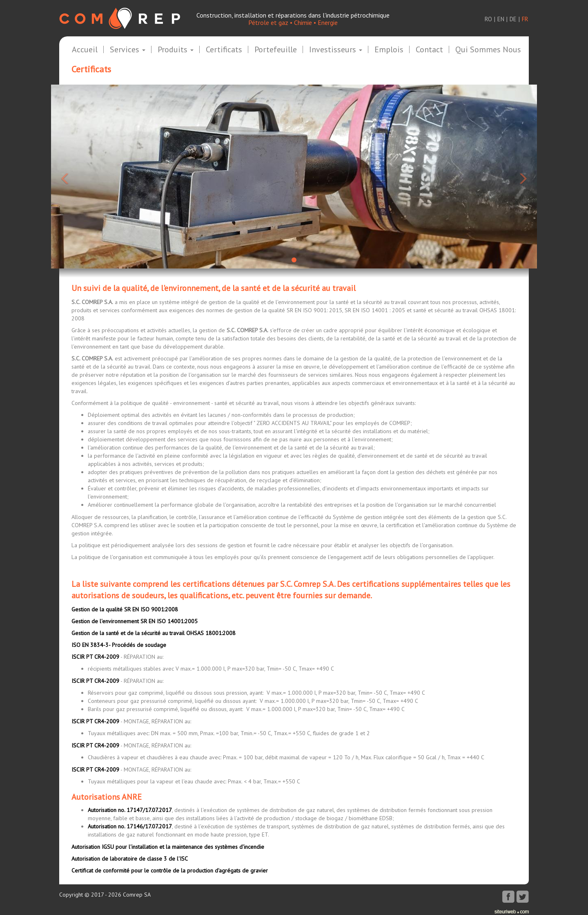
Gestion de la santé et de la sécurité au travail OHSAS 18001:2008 (154, 633)
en (501, 19)
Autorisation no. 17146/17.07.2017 (130, 826)
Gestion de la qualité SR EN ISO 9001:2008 (125, 609)
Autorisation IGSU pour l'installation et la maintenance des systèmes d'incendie (168, 847)
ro (488, 19)
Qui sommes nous (488, 50)
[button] (88, 177)
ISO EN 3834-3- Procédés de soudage (119, 645)
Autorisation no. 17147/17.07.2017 (130, 810)
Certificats (224, 50)
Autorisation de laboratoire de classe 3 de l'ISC (130, 859)
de (513, 19)
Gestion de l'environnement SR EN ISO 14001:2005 (135, 621)
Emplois (389, 50)
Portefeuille (276, 50)
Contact (429, 50)
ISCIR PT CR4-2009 (95, 657)
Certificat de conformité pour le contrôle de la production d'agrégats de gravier (170, 870)
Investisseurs (336, 50)
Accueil (85, 50)
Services (128, 50)
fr (525, 19)
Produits (176, 50)
